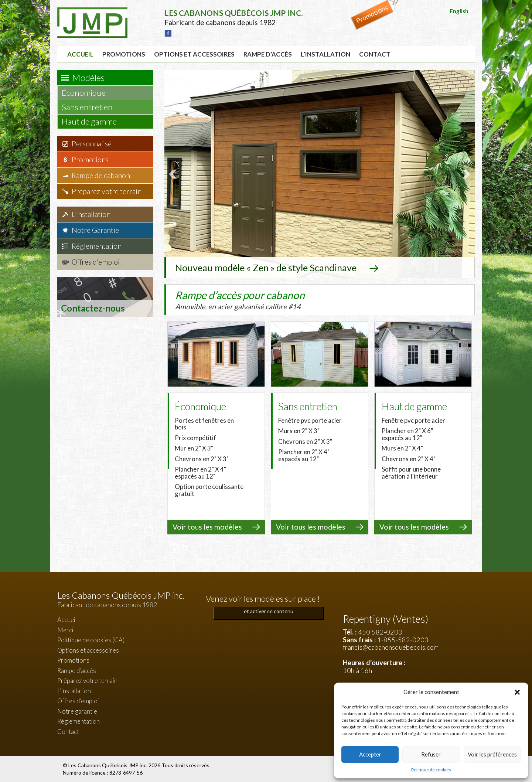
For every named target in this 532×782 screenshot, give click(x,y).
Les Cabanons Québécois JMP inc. (108, 765)
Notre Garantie (95, 230)
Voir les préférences (492, 754)
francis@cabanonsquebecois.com (391, 647)
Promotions (124, 54)
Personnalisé (92, 144)
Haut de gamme (93, 121)
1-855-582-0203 (403, 640)
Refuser (431, 754)
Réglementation (97, 246)
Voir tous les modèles (207, 527)
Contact (375, 54)
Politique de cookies (431, 770)
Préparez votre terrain (107, 191)
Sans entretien (91, 107)
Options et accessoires (194, 54)
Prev (174, 174)
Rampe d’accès (268, 54)
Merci (65, 630)
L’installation (325, 54)
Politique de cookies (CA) (91, 640)
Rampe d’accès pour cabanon (255, 300)
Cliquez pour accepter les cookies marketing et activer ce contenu (269, 607)
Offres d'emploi (96, 262)
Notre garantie (77, 711)
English (459, 11)
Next (465, 174)
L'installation (91, 214)
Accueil (80, 54)
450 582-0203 (380, 632)
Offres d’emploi (78, 701)
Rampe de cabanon (101, 175)
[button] (517, 692)
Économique (87, 93)
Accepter (370, 754)
